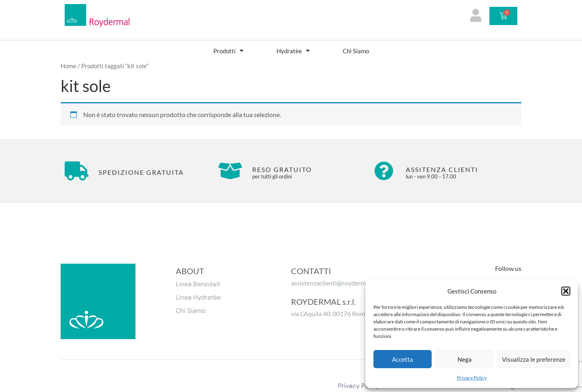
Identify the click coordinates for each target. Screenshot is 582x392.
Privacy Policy (472, 378)
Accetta (403, 359)
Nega (465, 359)
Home (69, 66)
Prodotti (228, 51)
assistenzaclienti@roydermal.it (333, 283)
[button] (566, 291)
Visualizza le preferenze (534, 359)
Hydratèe (293, 51)
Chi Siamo (356, 51)
